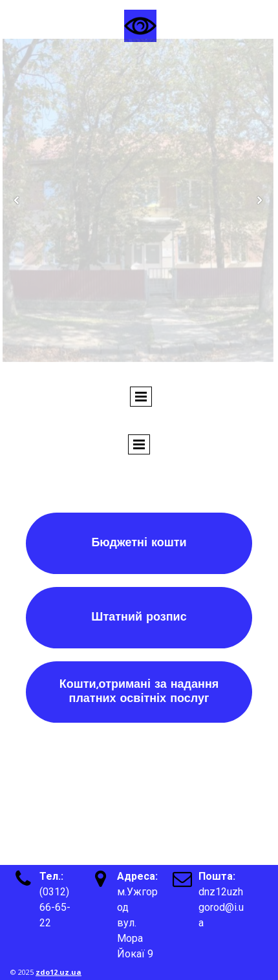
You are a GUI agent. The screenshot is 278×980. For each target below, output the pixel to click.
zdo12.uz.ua (59, 972)
